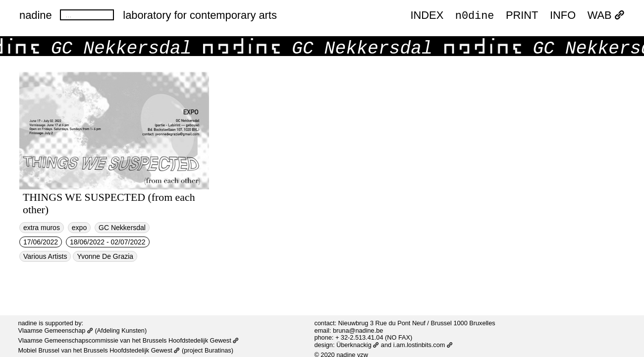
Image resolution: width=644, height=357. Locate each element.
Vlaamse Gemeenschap (55, 330)
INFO (563, 16)
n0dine (475, 15)
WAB (606, 16)
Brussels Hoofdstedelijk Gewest (132, 350)
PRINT (522, 16)
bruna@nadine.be (358, 330)
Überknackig (358, 345)
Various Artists (45, 256)
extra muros (42, 228)
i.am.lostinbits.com (423, 345)
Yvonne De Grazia (105, 256)
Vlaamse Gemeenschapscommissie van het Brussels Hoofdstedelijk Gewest (128, 340)
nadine (36, 15)
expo (79, 228)
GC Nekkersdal (122, 228)
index (427, 16)
